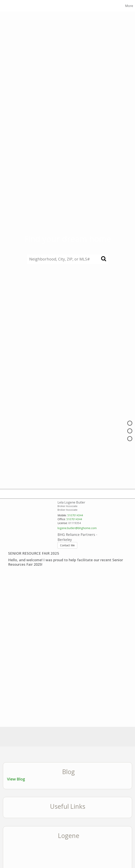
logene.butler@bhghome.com (77, 528)
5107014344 (75, 515)
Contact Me (67, 545)
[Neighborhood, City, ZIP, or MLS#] (67, 259)
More (129, 6)
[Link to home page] (9, 6)
